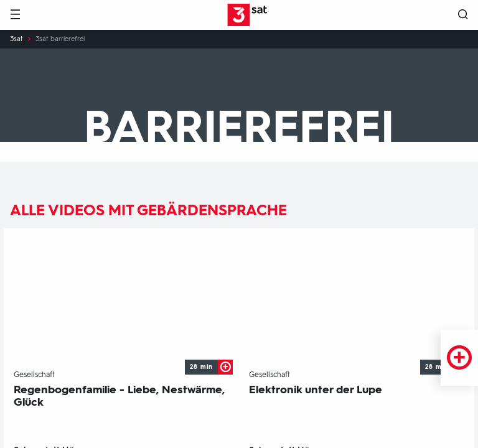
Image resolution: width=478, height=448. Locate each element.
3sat (16, 39)
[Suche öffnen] (463, 15)
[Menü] (15, 15)
